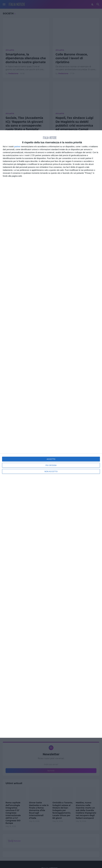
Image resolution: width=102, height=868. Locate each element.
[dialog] (51, 434)
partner (17, 147)
